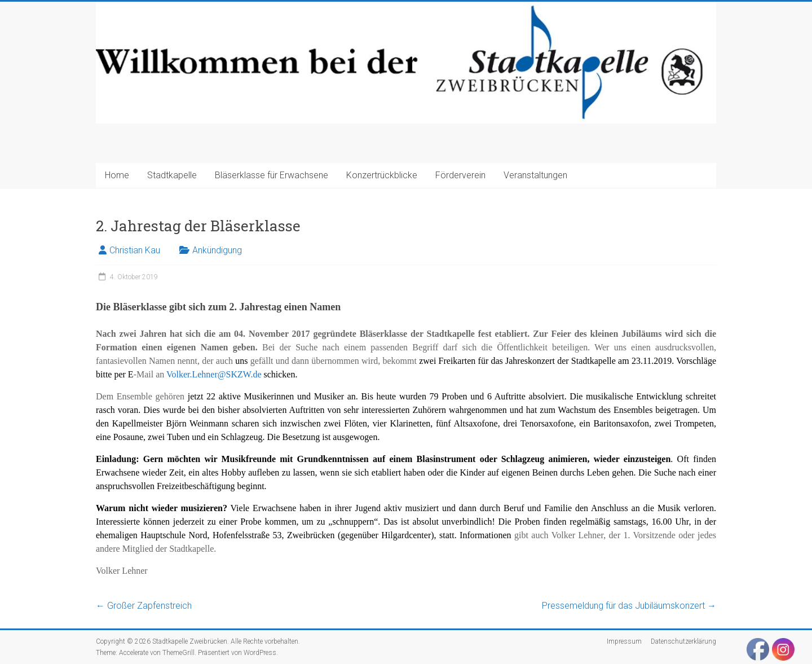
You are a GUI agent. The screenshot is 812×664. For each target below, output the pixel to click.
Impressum (624, 641)
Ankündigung (217, 250)
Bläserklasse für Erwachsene (272, 175)
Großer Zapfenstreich (144, 606)
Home (117, 175)
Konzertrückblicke (382, 175)
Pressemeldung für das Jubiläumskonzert (629, 606)
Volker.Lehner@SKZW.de (214, 374)
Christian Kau (135, 250)
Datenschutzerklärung (683, 641)
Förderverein (460, 175)
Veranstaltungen (535, 175)
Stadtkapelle (172, 175)
